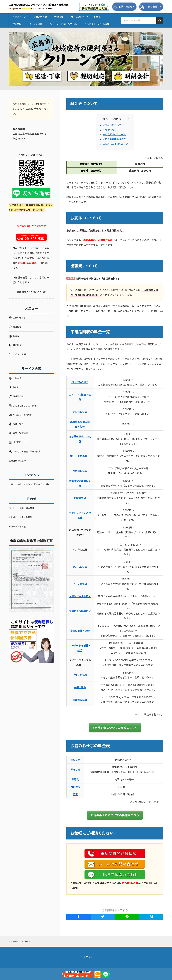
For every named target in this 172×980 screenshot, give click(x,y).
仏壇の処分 (80, 498)
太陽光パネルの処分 (80, 596)
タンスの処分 (80, 567)
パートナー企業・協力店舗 (63, 24)
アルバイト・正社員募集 (97, 24)
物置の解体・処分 (80, 631)
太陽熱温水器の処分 (80, 611)
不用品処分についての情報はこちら (115, 728)
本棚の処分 (80, 687)
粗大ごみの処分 (80, 382)
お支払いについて (112, 125)
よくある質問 (36, 24)
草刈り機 (75, 770)
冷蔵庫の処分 (80, 471)
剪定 (75, 794)
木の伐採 (75, 787)
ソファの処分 (80, 675)
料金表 (97, 17)
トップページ (19, 17)
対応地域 (17, 24)
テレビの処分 (80, 412)
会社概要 (59, 17)
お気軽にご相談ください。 (117, 144)
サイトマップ (86, 957)
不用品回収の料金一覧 (114, 135)
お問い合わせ (40, 17)
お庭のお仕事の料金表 (114, 139)
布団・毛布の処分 (80, 456)
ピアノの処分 (80, 584)
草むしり (75, 760)
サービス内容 (79, 17)
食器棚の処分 (80, 700)
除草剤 (75, 780)
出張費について (111, 130)
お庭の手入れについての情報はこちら (115, 815)
